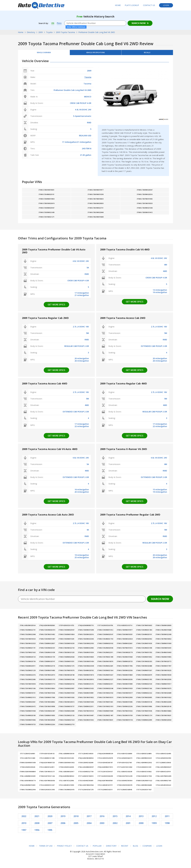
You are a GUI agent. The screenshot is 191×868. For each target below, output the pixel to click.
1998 (167, 825)
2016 (102, 818)
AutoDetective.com (41, 5)
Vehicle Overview (44, 53)
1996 (37, 831)
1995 (50, 831)
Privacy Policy (64, 847)
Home (118, 5)
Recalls (147, 53)
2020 (50, 818)
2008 (37, 825)
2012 (154, 818)
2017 (89, 818)
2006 (63, 825)
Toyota (88, 79)
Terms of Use (46, 847)
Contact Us (149, 5)
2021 (37, 818)
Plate (60, 23)
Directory (111, 847)
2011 (167, 818)
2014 (128, 818)
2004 (89, 825)
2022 (24, 818)
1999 (154, 825)
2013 (141, 818)
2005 (76, 825)
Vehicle (95, 53)
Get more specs (56, 306)
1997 (24, 831)
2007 (50, 825)
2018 (76, 818)
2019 (63, 818)
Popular (97, 847)
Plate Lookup (132, 5)
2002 (115, 825)
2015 (115, 818)
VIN (53, 23)
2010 (24, 825)
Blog (136, 847)
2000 (141, 825)
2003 (102, 825)
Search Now (139, 23)
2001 (128, 825)
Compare (147, 847)
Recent (125, 847)
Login (166, 5)
